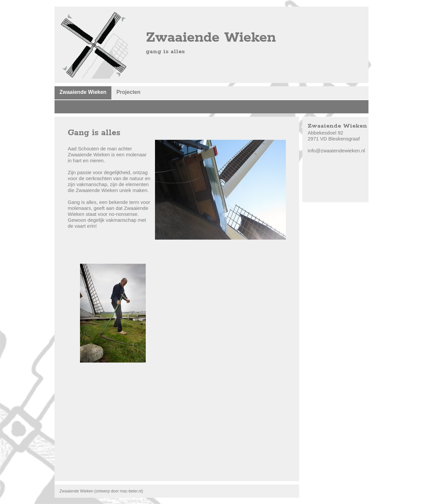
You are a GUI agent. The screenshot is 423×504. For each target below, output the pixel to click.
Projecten (128, 92)
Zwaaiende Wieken (83, 92)
